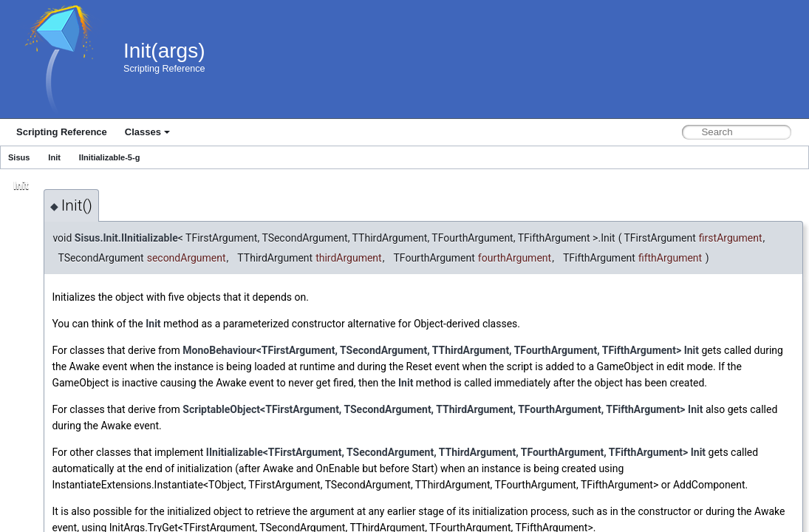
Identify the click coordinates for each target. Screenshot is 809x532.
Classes (147, 132)
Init (54, 157)
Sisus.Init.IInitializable (126, 238)
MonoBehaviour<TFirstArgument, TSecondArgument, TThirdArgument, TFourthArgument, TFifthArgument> (432, 350)
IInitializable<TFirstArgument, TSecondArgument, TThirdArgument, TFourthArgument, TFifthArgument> (447, 452)
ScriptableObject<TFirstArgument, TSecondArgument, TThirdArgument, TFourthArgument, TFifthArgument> (434, 409)
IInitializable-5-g (110, 157)
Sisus (19, 157)
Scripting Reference (62, 132)
